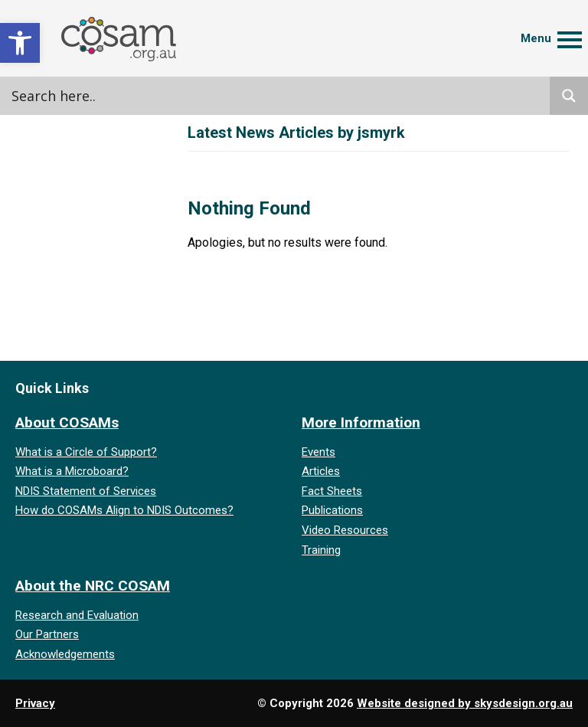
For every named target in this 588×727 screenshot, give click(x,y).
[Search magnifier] (569, 96)
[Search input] (165, 96)
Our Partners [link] (47, 634)
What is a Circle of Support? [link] (86, 452)
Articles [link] (321, 471)
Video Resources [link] (345, 530)
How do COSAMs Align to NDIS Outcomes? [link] (124, 510)
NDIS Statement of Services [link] (86, 491)
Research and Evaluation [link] (77, 615)
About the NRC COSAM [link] (93, 586)
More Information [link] (361, 422)
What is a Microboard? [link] (72, 471)
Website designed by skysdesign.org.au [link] (465, 703)
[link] (20, 43)
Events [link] (318, 452)
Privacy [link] (35, 703)
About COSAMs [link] (67, 422)
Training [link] (321, 550)
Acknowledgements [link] (65, 654)
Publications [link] (332, 510)
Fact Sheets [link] (332, 491)
